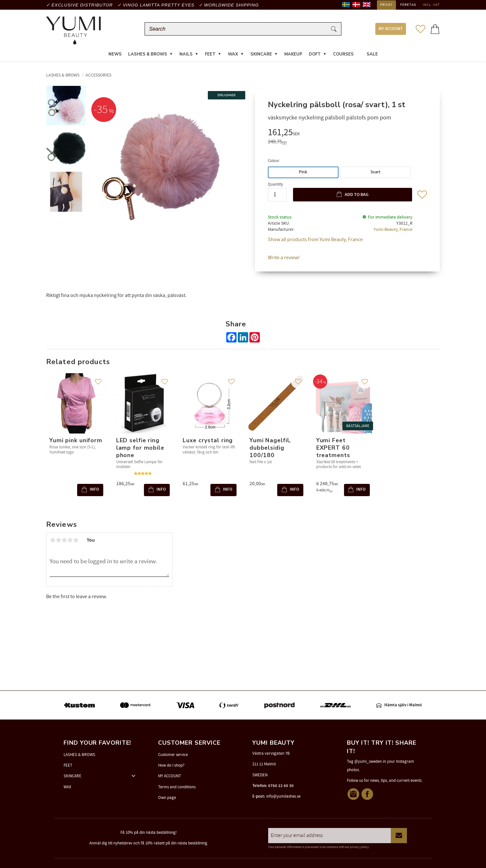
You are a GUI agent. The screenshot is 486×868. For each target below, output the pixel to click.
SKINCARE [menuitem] (261, 56)
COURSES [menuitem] (343, 56)
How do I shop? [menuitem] (171, 765)
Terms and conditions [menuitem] (177, 787)
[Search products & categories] (237, 30)
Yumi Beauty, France (393, 231)
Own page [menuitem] (167, 798)
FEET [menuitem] (210, 56)
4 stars (70, 542)
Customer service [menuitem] (173, 755)
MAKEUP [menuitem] (293, 56)
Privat (386, 5)
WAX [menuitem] (233, 56)
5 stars (76, 542)
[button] (420, 30)
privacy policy (359, 847)
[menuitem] (360, 52)
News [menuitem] (115, 56)
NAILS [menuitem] (186, 56)
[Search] (334, 30)
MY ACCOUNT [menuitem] (391, 30)
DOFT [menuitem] (315, 56)
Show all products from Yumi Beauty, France (315, 241)
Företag (408, 5)
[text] (347, 135)
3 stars (64, 542)
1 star (53, 542)
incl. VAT (431, 5)
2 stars (58, 542)
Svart (375, 174)
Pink (303, 174)
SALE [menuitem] (372, 56)
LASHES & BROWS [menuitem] (148, 56)
